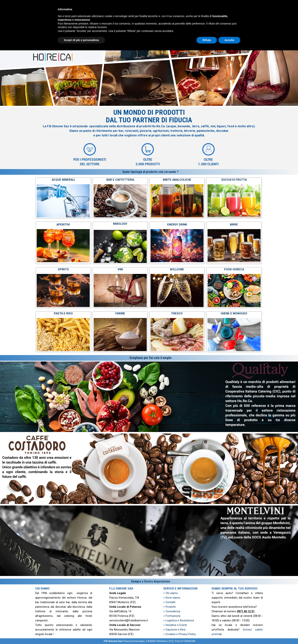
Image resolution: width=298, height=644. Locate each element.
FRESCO (177, 313)
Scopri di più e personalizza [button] (81, 634)
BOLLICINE (177, 269)
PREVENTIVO (220, 13)
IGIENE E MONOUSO (234, 313)
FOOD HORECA (234, 269)
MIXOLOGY (120, 224)
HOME (135, 13)
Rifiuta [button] (207, 634)
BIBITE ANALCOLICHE (177, 180)
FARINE (120, 313)
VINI (120, 269)
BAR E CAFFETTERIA (120, 180)
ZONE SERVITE (249, 13)
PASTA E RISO (63, 313)
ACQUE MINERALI (63, 180)
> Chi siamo (171, 593)
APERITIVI (63, 225)
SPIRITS (63, 269)
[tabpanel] (149, 138)
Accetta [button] (229, 634)
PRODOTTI (192, 13)
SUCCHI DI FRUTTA (234, 180)
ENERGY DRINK (177, 225)
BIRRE (234, 225)
